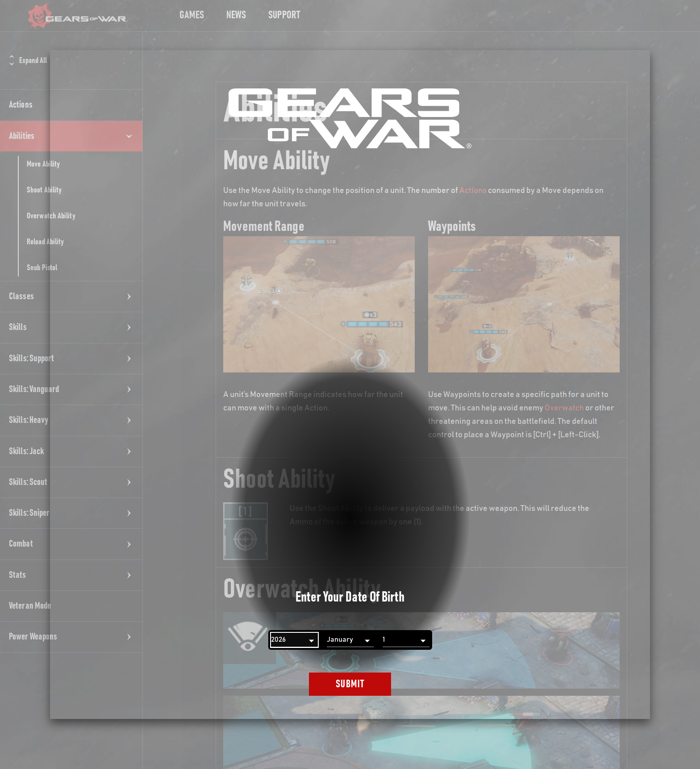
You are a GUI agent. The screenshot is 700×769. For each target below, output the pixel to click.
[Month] (350, 640)
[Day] (406, 640)
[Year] (294, 640)
